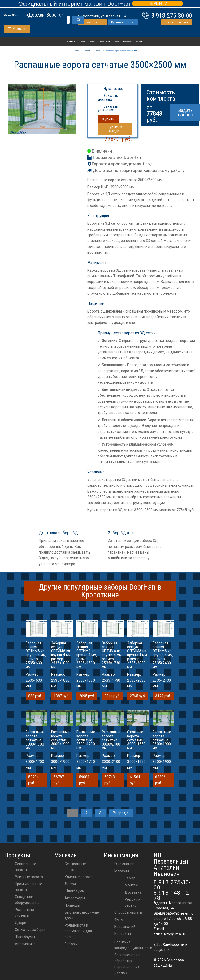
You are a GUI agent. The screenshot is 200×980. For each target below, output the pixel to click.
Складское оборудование (27, 900)
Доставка (133, 892)
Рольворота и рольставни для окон (78, 931)
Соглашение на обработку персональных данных (127, 964)
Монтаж (132, 885)
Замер (130, 878)
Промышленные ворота (28, 887)
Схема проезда (92, 22)
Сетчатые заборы (30, 930)
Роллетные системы (24, 913)
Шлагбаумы (25, 937)
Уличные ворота (29, 877)
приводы (72, 905)
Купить (108, 119)
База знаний (128, 42)
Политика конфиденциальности (133, 945)
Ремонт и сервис (133, 902)
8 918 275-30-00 (172, 16)
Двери (20, 923)
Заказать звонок (177, 22)
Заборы (71, 944)
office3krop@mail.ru (170, 934)
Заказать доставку (108, 98)
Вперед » (121, 813)
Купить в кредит (123, 22)
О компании (71, 42)
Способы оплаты (105, 42)
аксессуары (75, 898)
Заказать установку (108, 108)
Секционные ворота (26, 867)
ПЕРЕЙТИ (158, 4)
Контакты (140, 42)
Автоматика (25, 944)
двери (70, 884)
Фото (117, 42)
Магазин (83, 42)
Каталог (17, 29)
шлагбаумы (75, 891)
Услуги (92, 42)
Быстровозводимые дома (82, 915)
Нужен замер (114, 89)
